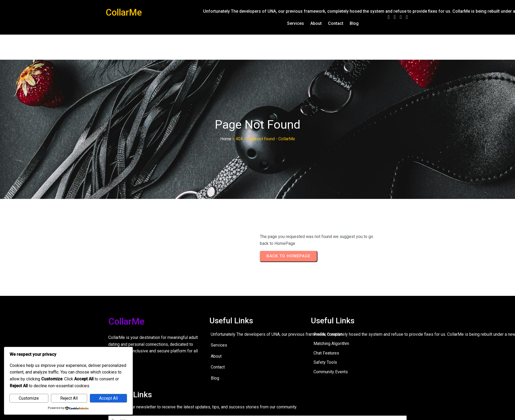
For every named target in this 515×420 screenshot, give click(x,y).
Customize (29, 398)
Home (226, 139)
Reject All (69, 398)
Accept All (108, 398)
